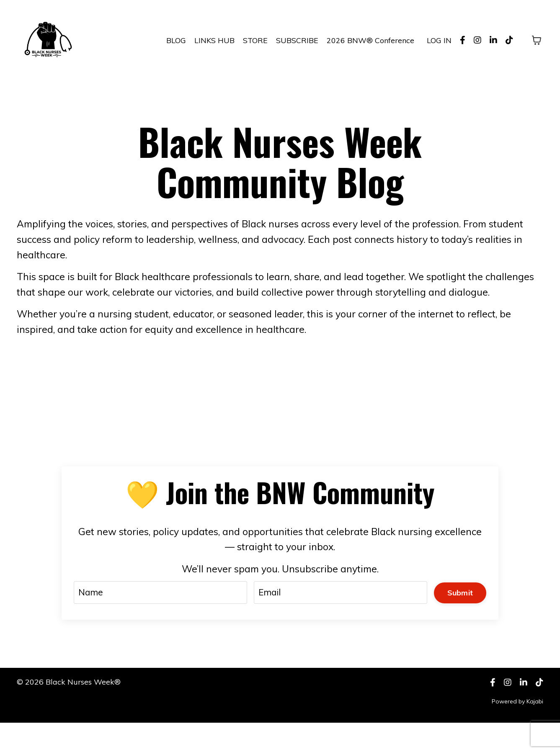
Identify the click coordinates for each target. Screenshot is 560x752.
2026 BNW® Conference (370, 40)
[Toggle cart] (537, 41)
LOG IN (439, 40)
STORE (255, 40)
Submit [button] (459, 618)
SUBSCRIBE (297, 40)
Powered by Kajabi (517, 731)
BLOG (176, 40)
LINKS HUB (214, 40)
